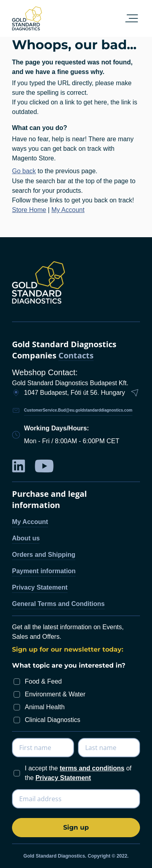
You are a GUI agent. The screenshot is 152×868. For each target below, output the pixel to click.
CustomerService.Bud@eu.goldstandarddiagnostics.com (78, 410)
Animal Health (45, 707)
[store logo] (27, 18)
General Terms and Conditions (58, 604)
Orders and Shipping (44, 555)
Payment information (44, 571)
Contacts (76, 356)
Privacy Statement (40, 587)
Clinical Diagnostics (53, 720)
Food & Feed (43, 681)
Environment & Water (55, 694)
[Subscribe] (76, 828)
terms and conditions (92, 768)
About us (26, 538)
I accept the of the (78, 773)
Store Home (29, 210)
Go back (24, 171)
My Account (68, 210)
